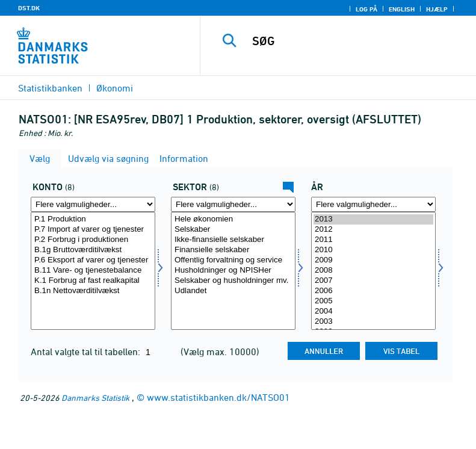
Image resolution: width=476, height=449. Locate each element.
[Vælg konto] (93, 271)
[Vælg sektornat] (233, 271)
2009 (373, 260)
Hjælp (437, 9)
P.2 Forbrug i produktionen (93, 240)
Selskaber (233, 230)
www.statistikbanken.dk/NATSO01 (218, 397)
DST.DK (29, 8)
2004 (373, 311)
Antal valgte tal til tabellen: (87, 351)
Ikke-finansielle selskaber (233, 240)
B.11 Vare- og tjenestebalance (93, 271)
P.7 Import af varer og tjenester (93, 230)
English (402, 9)
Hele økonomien (233, 219)
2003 (373, 322)
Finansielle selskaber (233, 250)
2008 (373, 271)
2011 (373, 240)
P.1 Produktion (93, 219)
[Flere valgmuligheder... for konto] (93, 204)
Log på (366, 9)
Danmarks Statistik (95, 398)
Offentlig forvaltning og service (233, 260)
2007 (373, 281)
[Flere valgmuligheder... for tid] (373, 204)
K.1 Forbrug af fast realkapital (93, 281)
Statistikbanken (50, 88)
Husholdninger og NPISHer (233, 271)
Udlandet (233, 291)
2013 (373, 219)
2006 (373, 291)
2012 (373, 230)
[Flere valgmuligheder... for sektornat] (233, 204)
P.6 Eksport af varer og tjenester (93, 260)
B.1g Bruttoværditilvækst (93, 250)
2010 (373, 250)
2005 (373, 301)
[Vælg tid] (373, 271)
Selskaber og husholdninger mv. (233, 281)
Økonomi (115, 88)
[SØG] (356, 41)
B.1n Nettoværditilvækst (93, 291)
